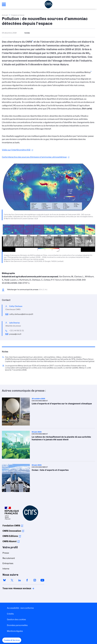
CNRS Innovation (12, 531)
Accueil (5, 15)
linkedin (20, 580)
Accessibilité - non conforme (20, 608)
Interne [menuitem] (6, 569)
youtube (42, 580)
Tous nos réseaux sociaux (13, 588)
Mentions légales (15, 631)
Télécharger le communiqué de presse (27, 289)
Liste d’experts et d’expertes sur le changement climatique (48, 411)
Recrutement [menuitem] (9, 558)
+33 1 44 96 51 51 (17, 331)
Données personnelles (17, 625)
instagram (35, 580)
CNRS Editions (10, 536)
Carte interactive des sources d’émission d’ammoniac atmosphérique (34, 157)
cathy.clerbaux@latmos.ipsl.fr (21, 314)
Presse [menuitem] (6, 553)
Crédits (10, 614)
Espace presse (18, 15)
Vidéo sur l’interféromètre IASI (16, 150)
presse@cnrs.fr (15, 334)
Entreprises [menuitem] (8, 563)
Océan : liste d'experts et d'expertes (48, 478)
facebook (27, 580)
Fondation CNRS (11, 526)
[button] (12, 640)
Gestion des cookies (16, 619)
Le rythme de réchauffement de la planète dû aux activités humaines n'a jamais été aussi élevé (48, 445)
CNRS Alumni (10, 541)
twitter (12, 580)
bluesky (4, 580)
